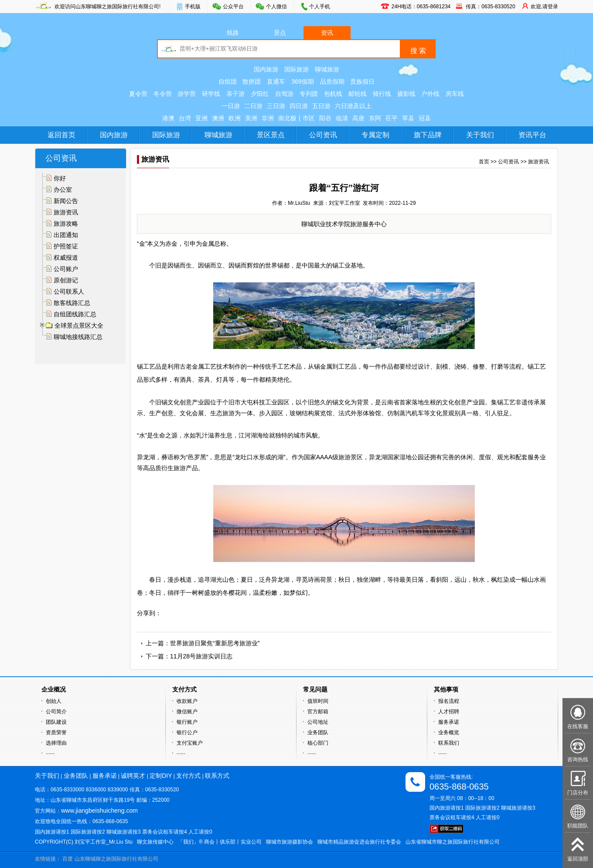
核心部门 (318, 743)
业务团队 (318, 732)
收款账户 (187, 701)
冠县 (425, 118)
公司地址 (318, 722)
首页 (484, 162)
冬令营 (163, 94)
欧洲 (235, 118)
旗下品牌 (428, 135)
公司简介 (56, 712)
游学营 (187, 94)
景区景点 (271, 135)
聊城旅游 (327, 69)
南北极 (287, 118)
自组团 (228, 81)
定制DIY (161, 776)
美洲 (251, 118)
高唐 (358, 118)
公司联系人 (69, 292)
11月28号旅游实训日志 (201, 656)
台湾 (185, 118)
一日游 (231, 106)
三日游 (276, 106)
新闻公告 (66, 201)
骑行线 (382, 94)
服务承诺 (449, 722)
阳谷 (325, 118)
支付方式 (188, 776)
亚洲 (201, 118)
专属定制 (375, 135)
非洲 (268, 118)
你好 (60, 178)
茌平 (392, 118)
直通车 (276, 81)
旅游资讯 (66, 212)
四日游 (299, 106)
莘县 (408, 118)
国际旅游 (296, 69)
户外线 (430, 94)
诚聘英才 (133, 776)
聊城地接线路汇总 (78, 337)
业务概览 (449, 732)
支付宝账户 (190, 743)
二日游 (253, 106)
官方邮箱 (318, 712)
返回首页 (61, 135)
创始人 (54, 701)
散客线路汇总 (72, 303)
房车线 (455, 94)
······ (50, 753)
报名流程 (449, 701)
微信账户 (187, 712)
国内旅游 (266, 69)
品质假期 (332, 81)
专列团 (309, 94)
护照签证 (66, 246)
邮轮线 (358, 94)
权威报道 (66, 258)
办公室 (63, 190)
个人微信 (276, 7)
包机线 (333, 94)
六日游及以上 (353, 106)
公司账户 (66, 269)
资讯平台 (532, 135)
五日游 (321, 106)
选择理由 (56, 743)
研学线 (211, 94)
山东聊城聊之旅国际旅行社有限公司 (116, 859)
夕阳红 (260, 94)
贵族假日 (362, 81)
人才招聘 (449, 712)
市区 (309, 118)
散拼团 (252, 81)
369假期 (302, 81)
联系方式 (217, 776)
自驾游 (284, 94)
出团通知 (66, 235)
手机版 (193, 7)
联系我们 (449, 743)
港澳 (168, 118)
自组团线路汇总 (75, 314)
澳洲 (218, 118)
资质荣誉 (56, 732)
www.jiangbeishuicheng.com (99, 810)
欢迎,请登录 (544, 7)
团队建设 (56, 722)
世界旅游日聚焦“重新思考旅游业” (215, 643)
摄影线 (406, 94)
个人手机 (320, 7)
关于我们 (480, 135)
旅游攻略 (66, 224)
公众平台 (233, 7)
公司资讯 (323, 135)
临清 (342, 118)
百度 (68, 859)
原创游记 (66, 280)
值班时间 (318, 701)
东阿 (375, 118)
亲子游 (235, 94)
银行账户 (187, 722)
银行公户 (187, 732)
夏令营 (138, 94)
